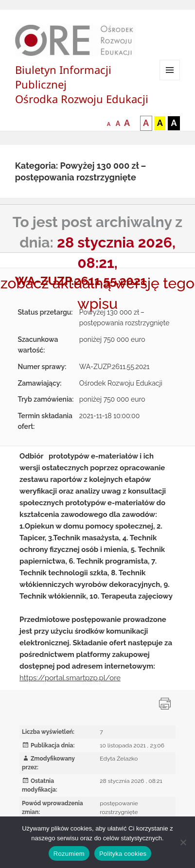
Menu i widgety (170, 80)
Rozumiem (69, 854)
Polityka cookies (123, 854)
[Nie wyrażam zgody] (183, 842)
